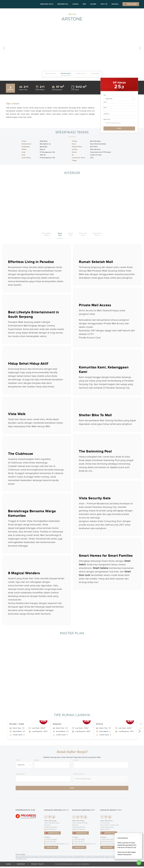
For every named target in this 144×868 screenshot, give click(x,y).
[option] (72, 48)
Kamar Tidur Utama (83, 234)
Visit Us (104, 4)
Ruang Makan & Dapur (47, 234)
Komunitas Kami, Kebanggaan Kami (104, 370)
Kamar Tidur (60, 234)
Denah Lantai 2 (81, 73)
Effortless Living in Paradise (31, 262)
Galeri (93, 4)
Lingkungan (95, 73)
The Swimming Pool (95, 451)
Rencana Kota (47, 4)
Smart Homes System (97, 234)
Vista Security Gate (95, 498)
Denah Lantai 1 (66, 73)
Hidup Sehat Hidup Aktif (28, 364)
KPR (84, 4)
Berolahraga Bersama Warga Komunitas (32, 513)
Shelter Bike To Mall (95, 415)
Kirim (119, 128)
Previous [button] (4, 48)
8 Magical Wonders (24, 573)
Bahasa (115, 4)
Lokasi (75, 4)
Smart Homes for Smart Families (106, 556)
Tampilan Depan (50, 73)
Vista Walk (17, 414)
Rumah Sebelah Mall (96, 262)
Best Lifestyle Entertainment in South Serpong (34, 315)
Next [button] (140, 48)
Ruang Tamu (71, 234)
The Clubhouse (21, 454)
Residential (63, 4)
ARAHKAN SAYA (52, 834)
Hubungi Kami (51, 849)
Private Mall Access (95, 305)
